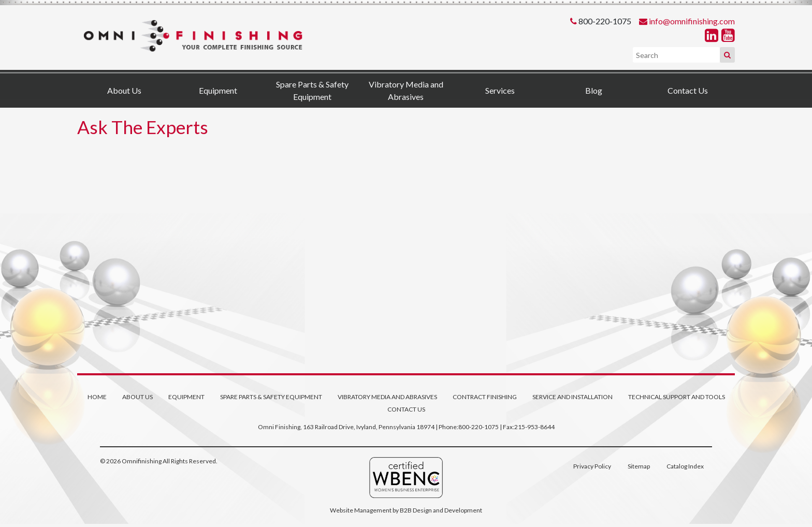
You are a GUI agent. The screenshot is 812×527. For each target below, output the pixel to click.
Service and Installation (572, 397)
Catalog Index (685, 466)
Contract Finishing (485, 397)
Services (500, 90)
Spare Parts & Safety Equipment (312, 90)
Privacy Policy (592, 466)
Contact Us (688, 90)
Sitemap (639, 466)
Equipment (218, 90)
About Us (124, 90)
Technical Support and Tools (677, 397)
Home (97, 397)
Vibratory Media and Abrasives (406, 90)
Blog (594, 90)
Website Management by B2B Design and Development (406, 510)
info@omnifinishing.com (692, 21)
